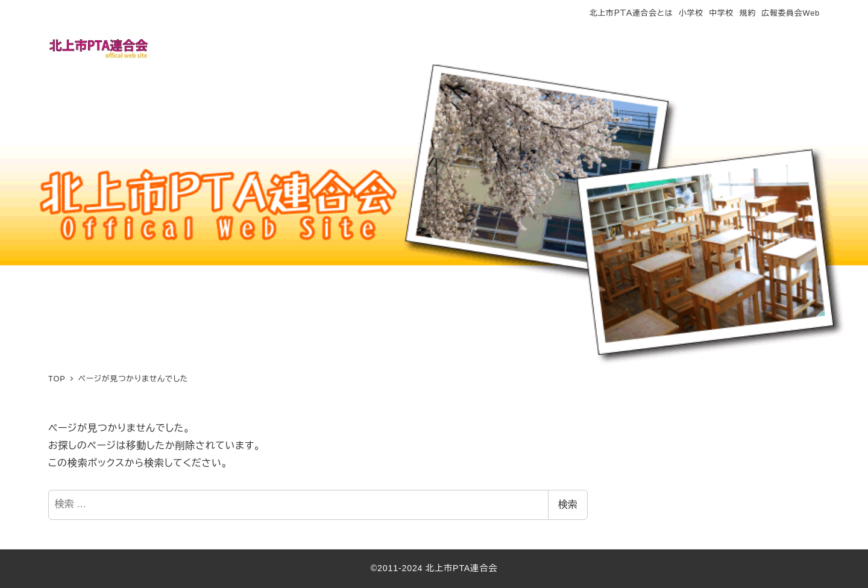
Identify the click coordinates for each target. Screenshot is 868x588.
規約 (748, 13)
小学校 (691, 13)
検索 (568, 505)
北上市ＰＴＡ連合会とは (631, 13)
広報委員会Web (791, 13)
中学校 (721, 13)
